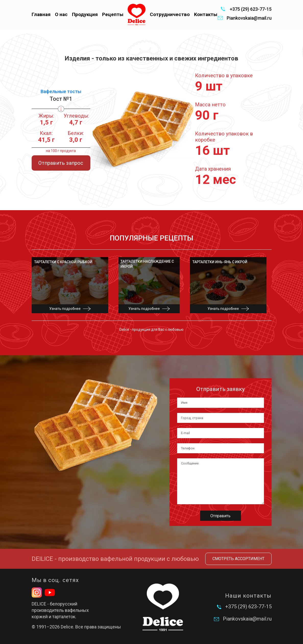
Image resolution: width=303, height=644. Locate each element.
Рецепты (113, 14)
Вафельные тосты (61, 91)
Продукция (85, 14)
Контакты (206, 14)
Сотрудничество (170, 14)
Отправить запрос (61, 163)
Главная (41, 14)
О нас (61, 14)
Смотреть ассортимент (238, 559)
